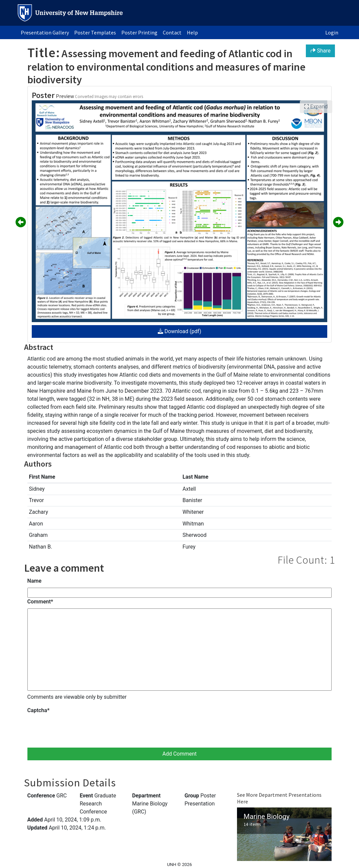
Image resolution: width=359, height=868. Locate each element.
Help (192, 32)
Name (34, 581)
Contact (172, 32)
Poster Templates (95, 32)
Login (332, 32)
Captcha (38, 710)
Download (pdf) (179, 331)
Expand (316, 107)
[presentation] (78, 730)
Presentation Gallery (45, 32)
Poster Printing (139, 32)
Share (320, 51)
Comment (40, 602)
